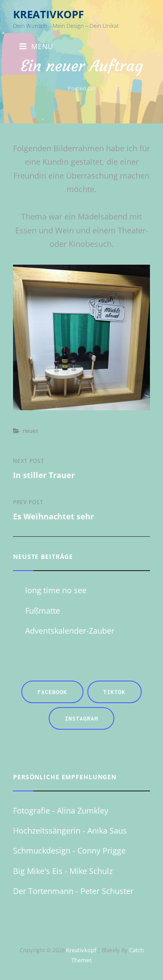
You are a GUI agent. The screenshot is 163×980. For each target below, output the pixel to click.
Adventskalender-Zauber (70, 631)
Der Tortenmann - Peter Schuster (73, 891)
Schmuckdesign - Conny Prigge (69, 850)
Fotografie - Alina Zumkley (61, 811)
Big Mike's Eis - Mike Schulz (63, 871)
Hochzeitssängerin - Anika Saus (70, 831)
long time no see (56, 590)
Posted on (81, 88)
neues (30, 431)
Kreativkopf (48, 14)
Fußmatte (43, 611)
